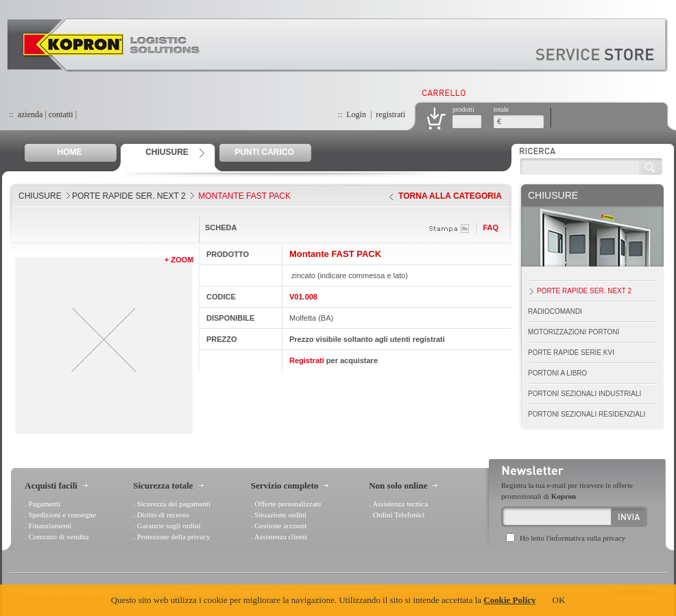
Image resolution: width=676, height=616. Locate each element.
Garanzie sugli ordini (169, 526)
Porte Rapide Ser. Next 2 (129, 196)
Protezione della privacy (174, 537)
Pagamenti (45, 504)
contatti (61, 114)
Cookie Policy (509, 600)
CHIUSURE (167, 152)
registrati (390, 114)
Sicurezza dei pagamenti (174, 504)
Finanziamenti (50, 526)
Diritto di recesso (163, 515)
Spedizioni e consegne (62, 515)
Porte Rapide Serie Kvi (571, 353)
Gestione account (280, 526)
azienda (31, 114)
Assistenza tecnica (400, 504)
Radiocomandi (555, 311)
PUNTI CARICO (264, 152)
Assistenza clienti (281, 537)
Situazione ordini (280, 515)
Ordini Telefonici (399, 515)
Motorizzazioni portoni (574, 332)
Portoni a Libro (557, 373)
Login (356, 114)
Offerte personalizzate (288, 504)
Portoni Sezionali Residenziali (587, 414)
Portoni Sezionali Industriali (584, 394)
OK (559, 600)
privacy (614, 538)
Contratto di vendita (59, 537)
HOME (70, 152)
